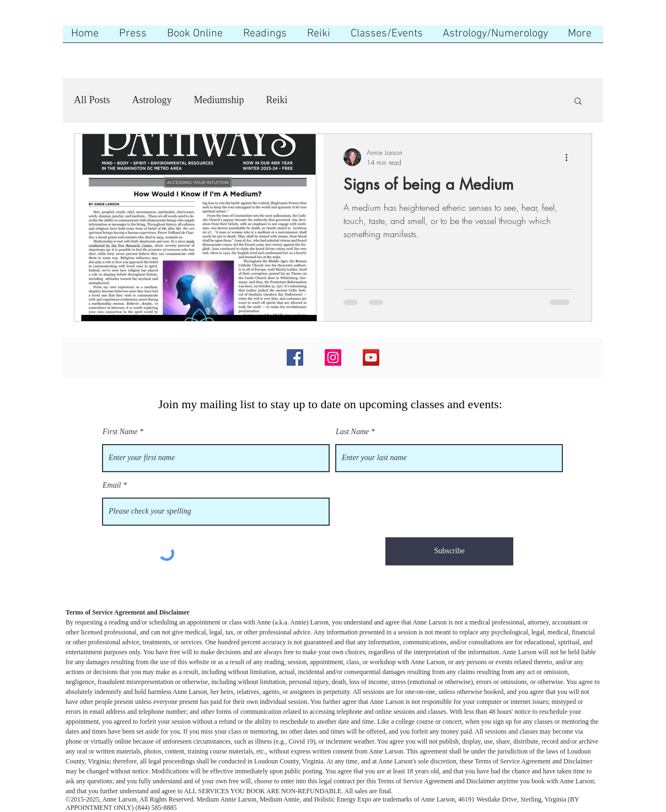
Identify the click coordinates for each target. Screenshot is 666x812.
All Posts (92, 100)
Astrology (152, 100)
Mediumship (219, 100)
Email (112, 485)
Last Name (352, 432)
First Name (120, 432)
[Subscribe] (449, 551)
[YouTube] (371, 357)
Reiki (277, 100)
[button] (578, 102)
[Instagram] (333, 357)
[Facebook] (295, 357)
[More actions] (570, 157)
